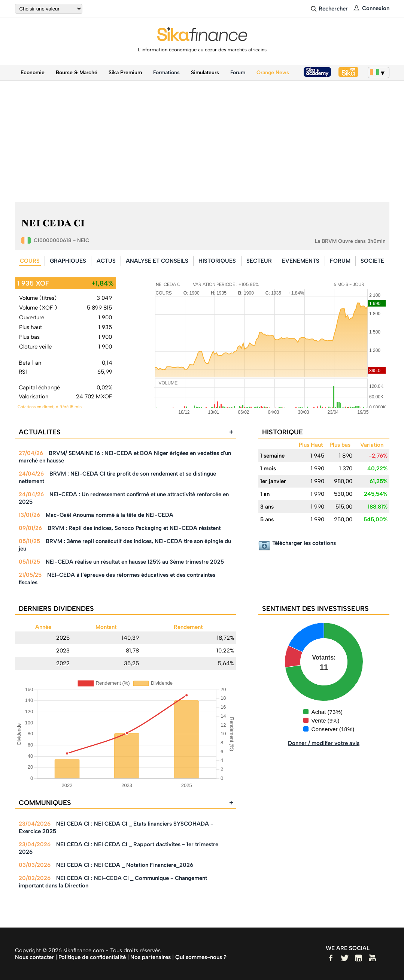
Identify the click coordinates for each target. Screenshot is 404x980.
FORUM (340, 261)
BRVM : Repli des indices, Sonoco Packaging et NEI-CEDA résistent (134, 528)
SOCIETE (372, 261)
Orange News (273, 73)
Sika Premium (125, 73)
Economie (33, 73)
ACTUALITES (126, 432)
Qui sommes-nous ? (201, 957)
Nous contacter (34, 957)
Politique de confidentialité (92, 957)
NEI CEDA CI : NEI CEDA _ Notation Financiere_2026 (125, 865)
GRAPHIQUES (68, 261)
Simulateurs (205, 73)
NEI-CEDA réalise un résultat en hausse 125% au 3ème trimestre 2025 (135, 562)
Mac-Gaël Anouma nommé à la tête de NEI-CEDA (110, 515)
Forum (238, 73)
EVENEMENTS (301, 261)
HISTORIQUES (217, 261)
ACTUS (106, 261)
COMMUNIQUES (126, 803)
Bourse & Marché (77, 73)
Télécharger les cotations (304, 543)
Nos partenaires (151, 957)
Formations (166, 73)
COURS (30, 261)
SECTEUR (259, 261)
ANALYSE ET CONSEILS (157, 261)
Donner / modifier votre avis (324, 743)
